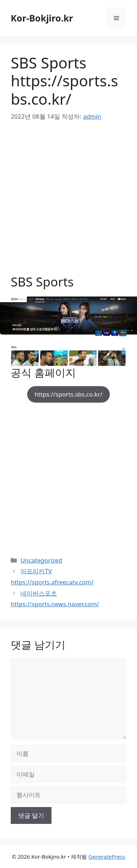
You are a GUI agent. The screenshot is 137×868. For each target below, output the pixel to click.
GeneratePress (107, 857)
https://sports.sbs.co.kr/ (68, 394)
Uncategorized (41, 560)
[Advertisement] (68, 203)
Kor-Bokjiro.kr (42, 18)
